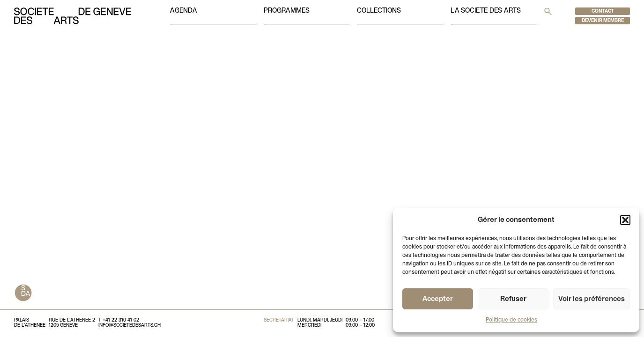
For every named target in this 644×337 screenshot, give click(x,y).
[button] (625, 220)
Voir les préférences (592, 299)
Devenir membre (603, 21)
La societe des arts (486, 11)
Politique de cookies (511, 320)
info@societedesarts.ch (130, 326)
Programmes (287, 11)
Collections (379, 11)
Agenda (184, 11)
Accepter (438, 299)
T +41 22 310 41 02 (119, 320)
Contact (603, 11)
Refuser (513, 299)
